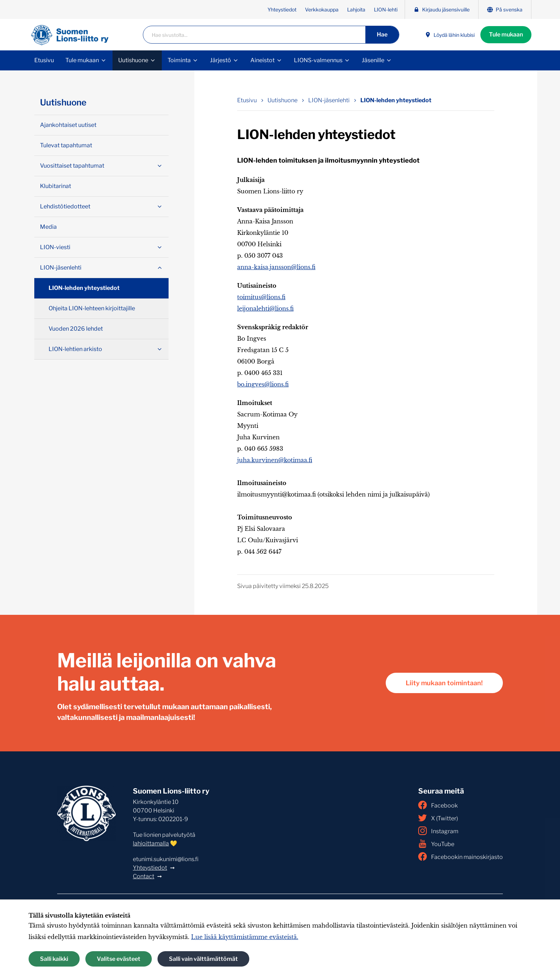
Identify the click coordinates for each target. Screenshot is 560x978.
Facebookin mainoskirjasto (461, 856)
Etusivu (44, 60)
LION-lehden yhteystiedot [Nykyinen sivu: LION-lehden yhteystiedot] (396, 100)
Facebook (438, 805)
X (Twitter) (438, 818)
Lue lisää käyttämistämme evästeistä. (245, 937)
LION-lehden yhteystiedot (84, 288)
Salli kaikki (54, 959)
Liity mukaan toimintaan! (444, 683)
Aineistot (262, 60)
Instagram (438, 831)
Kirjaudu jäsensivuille (442, 9)
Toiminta (179, 60)
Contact (144, 876)
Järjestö (221, 60)
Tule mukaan (506, 34)
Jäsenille (373, 60)
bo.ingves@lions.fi (263, 384)
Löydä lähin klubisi (450, 35)
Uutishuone (133, 60)
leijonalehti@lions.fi (265, 308)
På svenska (505, 9)
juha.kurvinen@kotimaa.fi (275, 460)
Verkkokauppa (322, 9)
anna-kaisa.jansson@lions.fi (276, 267)
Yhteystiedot (282, 9)
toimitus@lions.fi (261, 297)
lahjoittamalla (151, 843)
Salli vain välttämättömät (203, 959)
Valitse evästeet (119, 959)
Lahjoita (356, 9)
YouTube (436, 844)
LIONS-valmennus (318, 60)
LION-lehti (386, 9)
